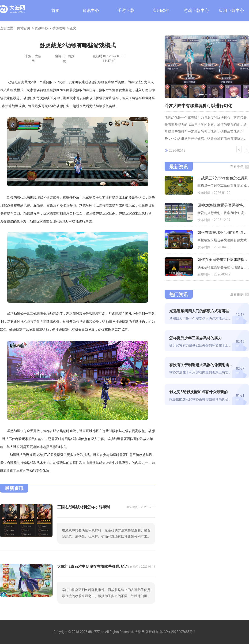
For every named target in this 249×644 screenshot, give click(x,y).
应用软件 (161, 10)
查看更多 (237, 166)
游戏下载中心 (196, 10)
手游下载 (126, 10)
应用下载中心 (231, 10)
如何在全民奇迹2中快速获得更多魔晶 (223, 260)
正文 (73, 28)
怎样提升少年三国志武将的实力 (196, 338)
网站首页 (24, 28)
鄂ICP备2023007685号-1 (177, 632)
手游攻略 (59, 28)
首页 (56, 10)
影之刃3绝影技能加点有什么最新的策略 (201, 392)
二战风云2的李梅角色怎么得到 (223, 178)
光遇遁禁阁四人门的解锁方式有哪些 (199, 311)
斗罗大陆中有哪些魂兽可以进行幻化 (198, 106)
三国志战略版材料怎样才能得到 (83, 507)
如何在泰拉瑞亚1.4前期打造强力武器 (223, 232)
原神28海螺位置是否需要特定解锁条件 (223, 205)
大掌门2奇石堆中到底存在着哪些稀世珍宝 (92, 567)
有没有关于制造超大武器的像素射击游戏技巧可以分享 (201, 365)
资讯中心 (91, 10)
